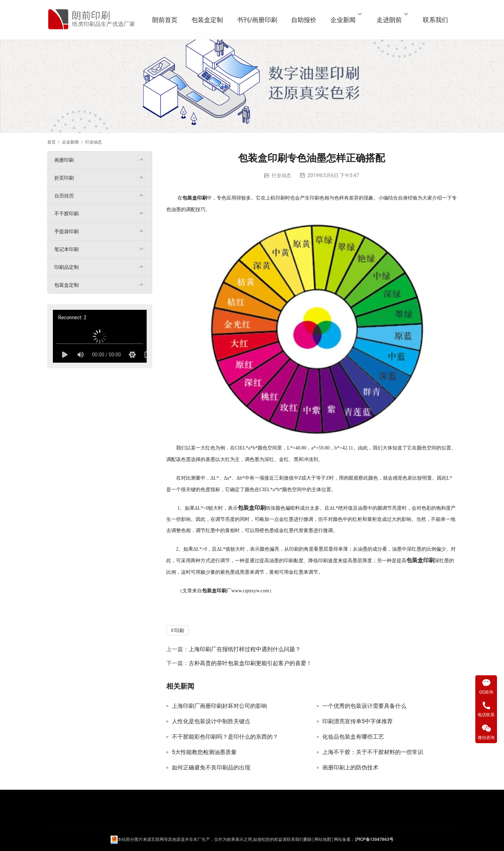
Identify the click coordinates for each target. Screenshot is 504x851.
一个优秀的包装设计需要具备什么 (364, 706)
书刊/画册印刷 (257, 20)
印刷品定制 (66, 267)
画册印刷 (64, 160)
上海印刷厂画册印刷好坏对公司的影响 (219, 706)
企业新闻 (343, 20)
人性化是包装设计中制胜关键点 (211, 721)
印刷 (202, 198)
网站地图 (323, 839)
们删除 (306, 839)
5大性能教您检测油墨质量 (204, 752)
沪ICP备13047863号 (374, 839)
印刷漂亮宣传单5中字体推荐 (358, 721)
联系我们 (435, 20)
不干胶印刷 (66, 214)
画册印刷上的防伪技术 (350, 768)
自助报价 (304, 20)
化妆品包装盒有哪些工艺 (353, 737)
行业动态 (281, 175)
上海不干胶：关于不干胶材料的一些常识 (373, 752)
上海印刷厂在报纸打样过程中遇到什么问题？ (245, 649)
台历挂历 (64, 196)
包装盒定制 (207, 20)
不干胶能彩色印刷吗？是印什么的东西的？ (225, 737)
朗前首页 (165, 20)
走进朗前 (389, 20)
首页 (51, 142)
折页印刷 (64, 178)
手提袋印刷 (66, 231)
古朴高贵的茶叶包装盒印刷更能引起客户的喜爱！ (250, 663)
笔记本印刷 (66, 249)
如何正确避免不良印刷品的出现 (211, 768)
